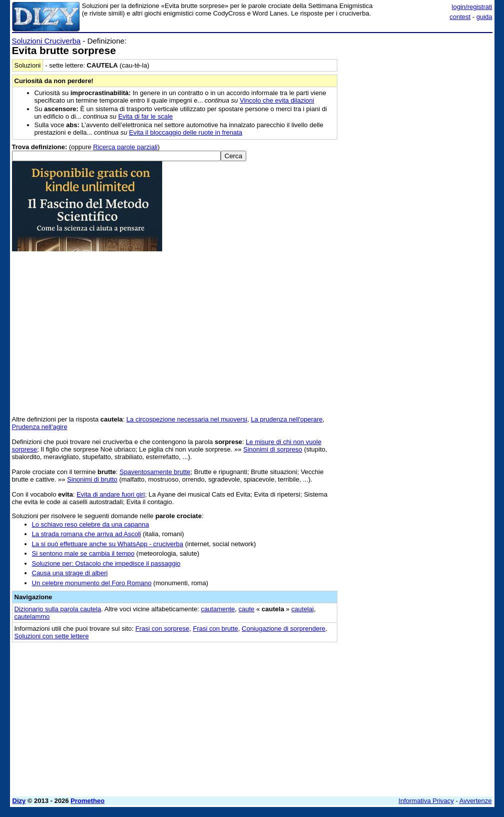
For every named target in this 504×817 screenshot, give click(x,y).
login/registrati (472, 7)
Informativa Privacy (426, 801)
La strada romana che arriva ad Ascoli (87, 534)
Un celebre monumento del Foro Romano (92, 583)
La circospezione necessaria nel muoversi (187, 419)
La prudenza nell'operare (287, 419)
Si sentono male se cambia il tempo (83, 553)
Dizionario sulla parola (58, 609)
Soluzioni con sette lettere (52, 636)
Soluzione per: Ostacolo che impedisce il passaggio (106, 563)
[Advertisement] (417, 99)
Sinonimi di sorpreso (273, 449)
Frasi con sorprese (163, 629)
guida (484, 17)
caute (247, 609)
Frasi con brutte (215, 629)
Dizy (19, 801)
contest (460, 17)
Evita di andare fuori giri (111, 494)
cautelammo (32, 617)
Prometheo (88, 801)
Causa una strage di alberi (70, 573)
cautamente (218, 609)
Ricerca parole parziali (125, 147)
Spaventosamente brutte (155, 472)
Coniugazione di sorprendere (284, 629)
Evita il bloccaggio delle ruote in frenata (186, 132)
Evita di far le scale (145, 116)
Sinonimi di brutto (92, 479)
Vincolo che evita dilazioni (277, 100)
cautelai (303, 609)
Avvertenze (476, 801)
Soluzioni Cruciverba (47, 41)
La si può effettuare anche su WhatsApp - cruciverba (108, 544)
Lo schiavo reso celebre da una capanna (91, 524)
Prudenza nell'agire (40, 427)
